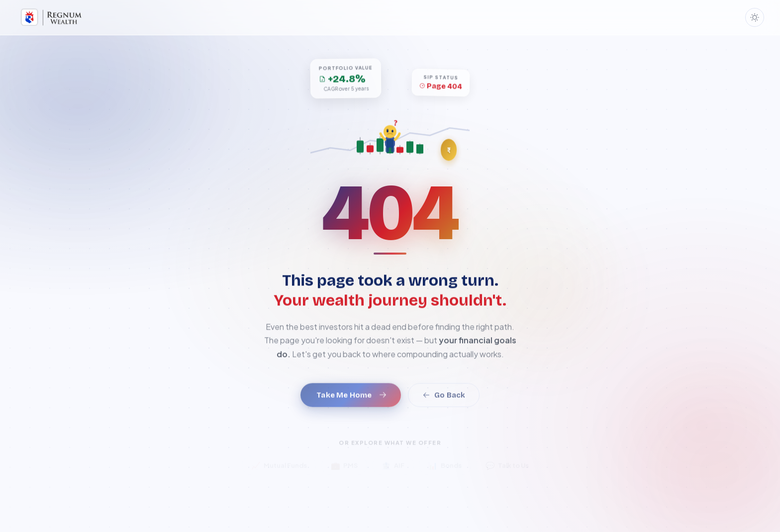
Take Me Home (351, 402)
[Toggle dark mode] (755, 17)
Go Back (444, 402)
